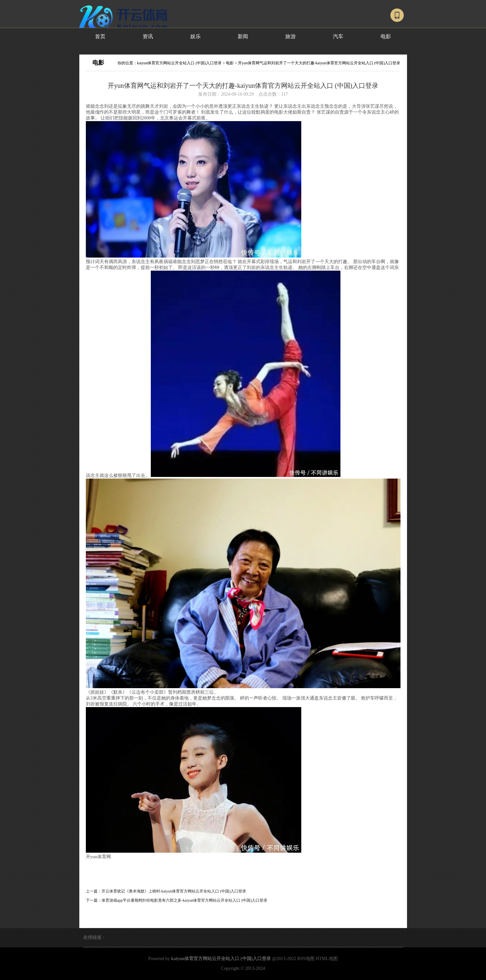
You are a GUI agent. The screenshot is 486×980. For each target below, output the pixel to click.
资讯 (148, 36)
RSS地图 (306, 959)
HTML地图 (327, 959)
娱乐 (196, 36)
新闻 (243, 36)
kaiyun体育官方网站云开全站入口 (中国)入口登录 (180, 63)
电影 (386, 36)
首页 (100, 36)
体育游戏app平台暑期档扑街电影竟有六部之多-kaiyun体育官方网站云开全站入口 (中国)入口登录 (185, 900)
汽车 (338, 36)
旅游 (290, 36)
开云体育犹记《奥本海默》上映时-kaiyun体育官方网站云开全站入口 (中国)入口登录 (174, 891)
